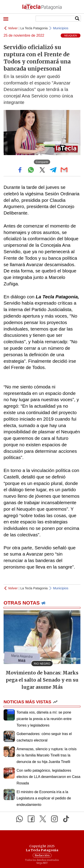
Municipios (61, 28)
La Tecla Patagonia (34, 28)
